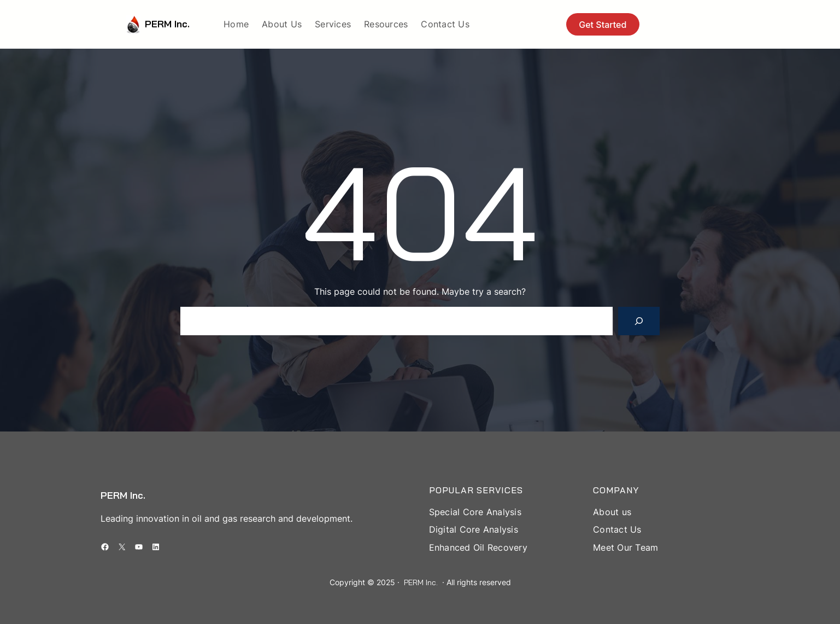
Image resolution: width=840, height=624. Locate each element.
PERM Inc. (167, 24)
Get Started (603, 25)
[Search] (639, 321)
